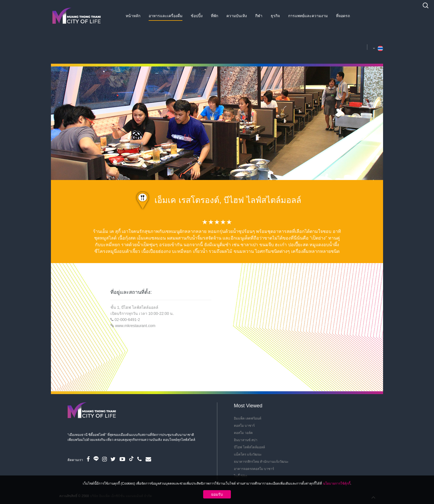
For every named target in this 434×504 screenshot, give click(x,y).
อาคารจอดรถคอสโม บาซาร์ (254, 469)
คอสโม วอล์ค (243, 433)
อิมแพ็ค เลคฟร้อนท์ (248, 418)
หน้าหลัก (133, 16)
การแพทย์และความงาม (308, 16)
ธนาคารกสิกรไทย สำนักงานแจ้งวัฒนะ (261, 462)
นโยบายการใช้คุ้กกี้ (337, 484)
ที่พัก (215, 16)
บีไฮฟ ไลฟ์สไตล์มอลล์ (249, 447)
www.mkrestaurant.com (135, 326)
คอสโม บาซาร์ (244, 426)
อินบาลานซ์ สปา (246, 440)
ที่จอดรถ (343, 16)
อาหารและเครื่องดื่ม (166, 16)
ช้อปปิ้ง (197, 16)
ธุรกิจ (275, 16)
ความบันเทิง (237, 16)
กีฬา (259, 16)
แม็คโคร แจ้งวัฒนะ (248, 454)
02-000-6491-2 (127, 320)
